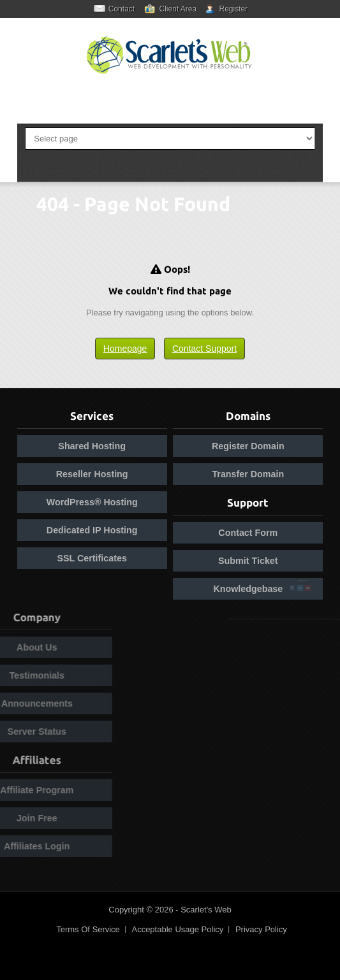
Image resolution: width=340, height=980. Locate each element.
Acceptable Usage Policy (177, 929)
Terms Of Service (88, 929)
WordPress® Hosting (92, 502)
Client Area (178, 9)
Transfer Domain (248, 474)
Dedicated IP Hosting (92, 530)
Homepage (125, 349)
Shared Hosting (92, 446)
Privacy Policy (261, 929)
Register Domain (248, 446)
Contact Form (248, 533)
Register (234, 9)
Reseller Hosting (92, 474)
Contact (122, 9)
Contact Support (204, 349)
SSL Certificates (92, 558)
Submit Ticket (248, 561)
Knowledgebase (248, 589)
